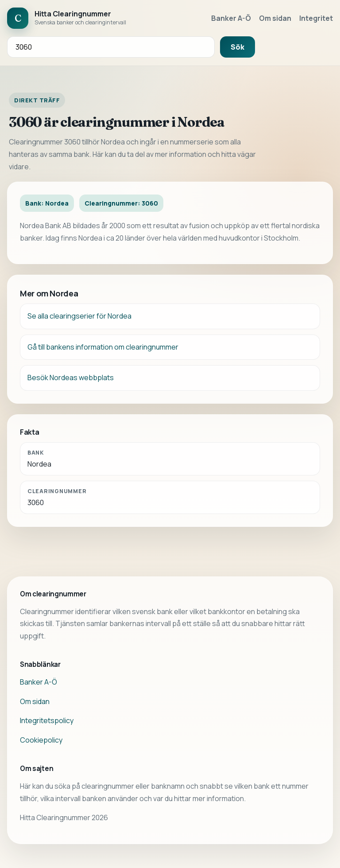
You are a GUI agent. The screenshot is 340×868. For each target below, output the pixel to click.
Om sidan (275, 18)
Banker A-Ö (231, 18)
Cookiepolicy (41, 740)
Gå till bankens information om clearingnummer (103, 347)
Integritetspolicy (47, 720)
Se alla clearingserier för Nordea (79, 316)
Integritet (316, 18)
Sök (238, 47)
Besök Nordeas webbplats (71, 378)
